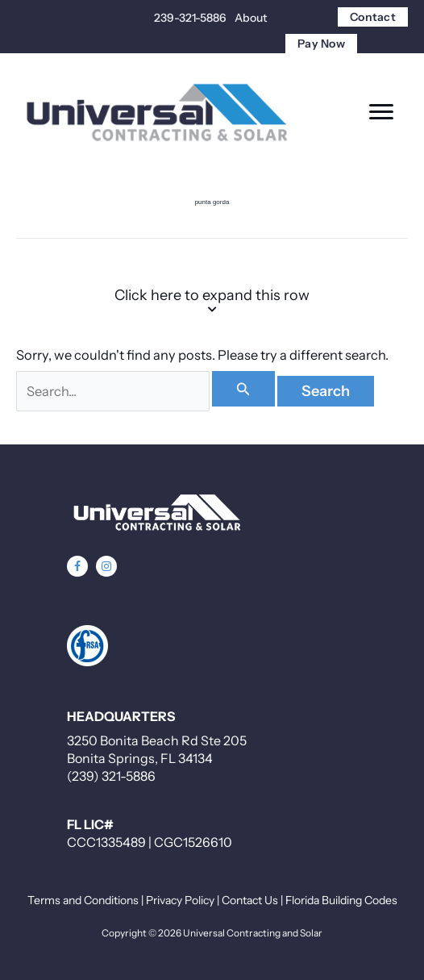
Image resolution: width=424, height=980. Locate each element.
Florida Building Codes (341, 900)
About (251, 18)
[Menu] (381, 112)
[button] (77, 566)
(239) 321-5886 (111, 776)
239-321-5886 (190, 18)
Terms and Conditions (83, 900)
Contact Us (250, 900)
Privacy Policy (180, 900)
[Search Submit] (243, 389)
